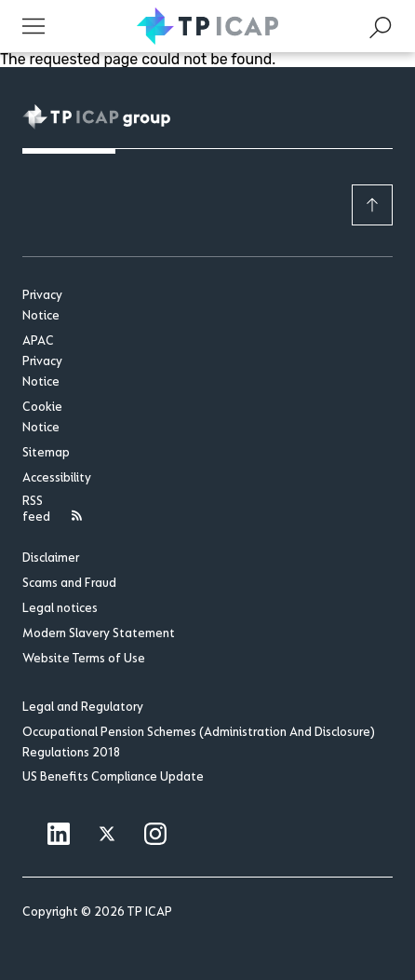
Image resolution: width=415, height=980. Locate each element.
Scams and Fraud (69, 584)
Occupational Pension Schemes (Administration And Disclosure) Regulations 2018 (199, 743)
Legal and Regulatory (83, 708)
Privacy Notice (42, 306)
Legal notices (60, 609)
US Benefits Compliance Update (113, 778)
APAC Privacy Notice (42, 362)
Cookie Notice (42, 418)
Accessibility (54, 479)
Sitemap (46, 454)
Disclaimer (51, 559)
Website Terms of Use (84, 660)
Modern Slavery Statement (99, 634)
